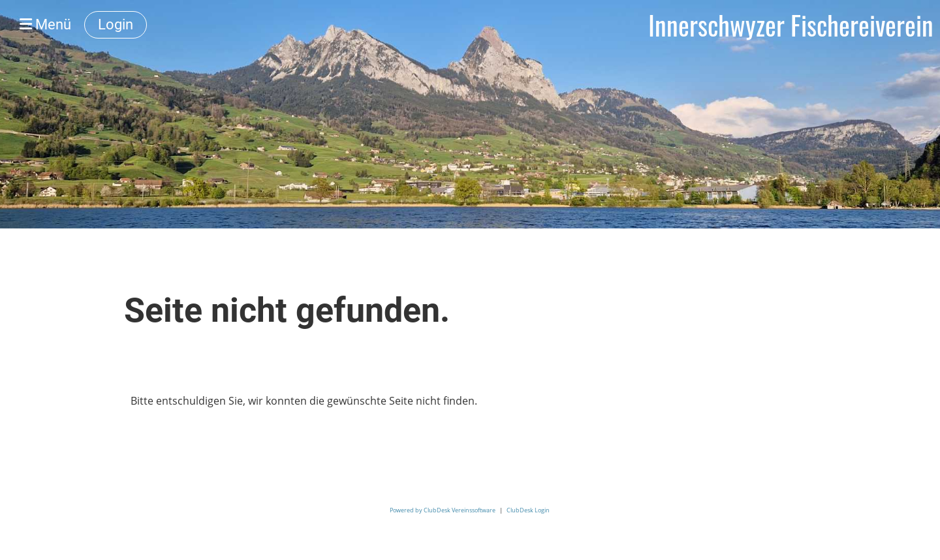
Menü (45, 24)
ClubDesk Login (528, 510)
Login (116, 24)
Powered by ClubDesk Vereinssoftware (443, 510)
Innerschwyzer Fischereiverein (791, 25)
